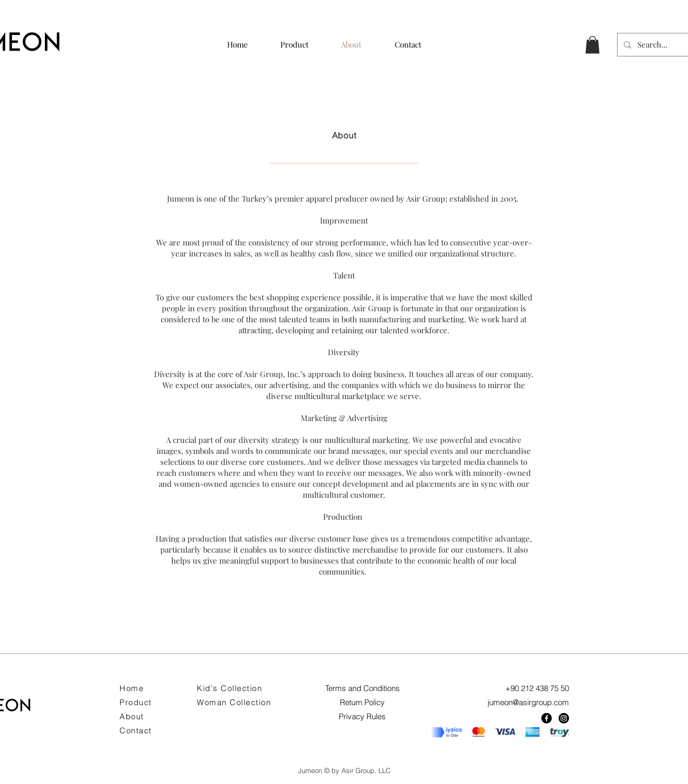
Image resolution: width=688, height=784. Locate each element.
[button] (592, 45)
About (132, 716)
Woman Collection (234, 702)
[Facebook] (547, 718)
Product (136, 702)
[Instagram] (564, 718)
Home (132, 688)
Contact (136, 730)
